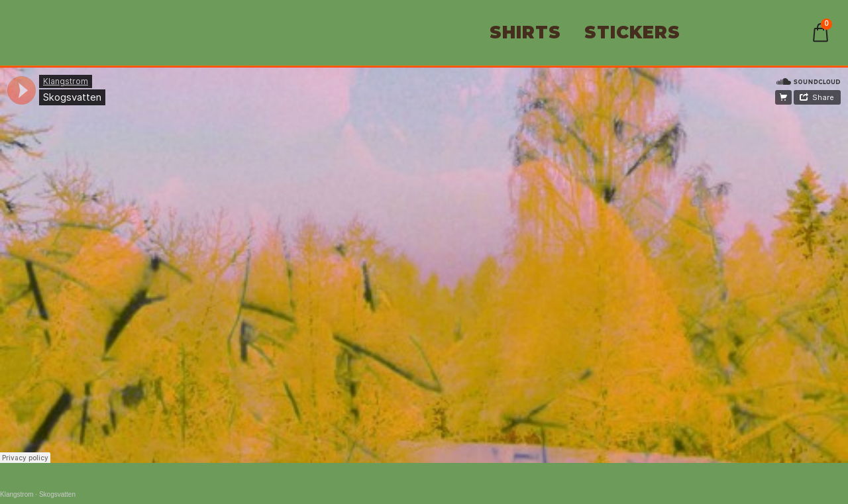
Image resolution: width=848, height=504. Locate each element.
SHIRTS (525, 32)
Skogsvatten (57, 494)
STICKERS (632, 32)
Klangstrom (17, 494)
